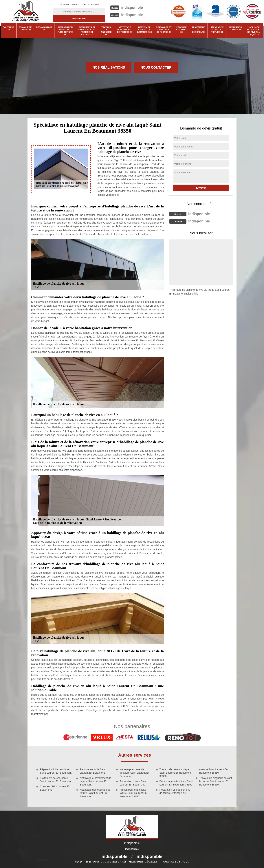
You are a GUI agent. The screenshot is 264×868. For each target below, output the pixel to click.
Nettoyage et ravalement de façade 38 (164, 30)
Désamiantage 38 (44, 28)
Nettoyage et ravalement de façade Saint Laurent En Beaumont (96, 781)
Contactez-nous (176, 862)
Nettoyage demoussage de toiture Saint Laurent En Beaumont (95, 793)
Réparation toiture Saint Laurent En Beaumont (133, 783)
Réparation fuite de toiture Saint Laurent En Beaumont (56, 771)
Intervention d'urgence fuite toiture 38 (65, 31)
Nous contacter (156, 68)
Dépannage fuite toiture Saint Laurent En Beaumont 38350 (176, 783)
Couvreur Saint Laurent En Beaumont (55, 788)
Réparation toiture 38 (235, 28)
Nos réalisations (109, 68)
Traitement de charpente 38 (198, 31)
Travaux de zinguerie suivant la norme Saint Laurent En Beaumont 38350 (216, 781)
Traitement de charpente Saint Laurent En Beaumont (56, 780)
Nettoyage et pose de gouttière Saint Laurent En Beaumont (134, 773)
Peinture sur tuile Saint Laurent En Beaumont (93, 771)
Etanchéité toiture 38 (25, 28)
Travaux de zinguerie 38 (106, 31)
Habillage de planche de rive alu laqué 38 (254, 31)
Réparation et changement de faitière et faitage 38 (87, 31)
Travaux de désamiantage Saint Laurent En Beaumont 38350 (175, 773)
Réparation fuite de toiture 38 (217, 30)
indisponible (132, 8)
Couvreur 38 (9, 28)
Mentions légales (143, 862)
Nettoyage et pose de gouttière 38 (144, 30)
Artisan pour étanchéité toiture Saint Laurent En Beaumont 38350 (133, 793)
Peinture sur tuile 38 (181, 30)
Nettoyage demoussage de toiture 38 (125, 30)
